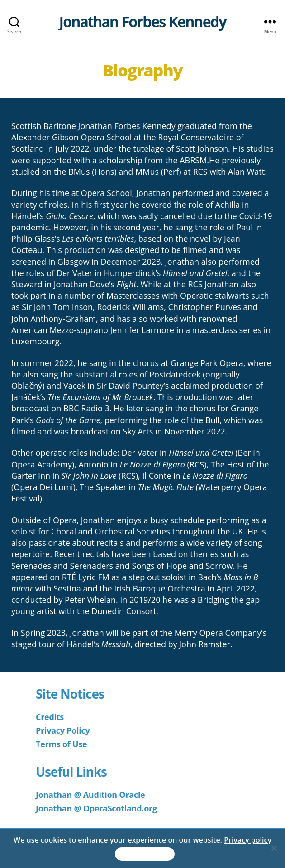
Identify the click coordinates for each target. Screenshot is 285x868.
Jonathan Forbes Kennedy (142, 22)
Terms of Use (61, 744)
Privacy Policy (63, 730)
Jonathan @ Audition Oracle (90, 795)
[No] (274, 848)
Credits (50, 717)
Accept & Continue (145, 854)
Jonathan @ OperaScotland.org (96, 808)
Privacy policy (248, 840)
